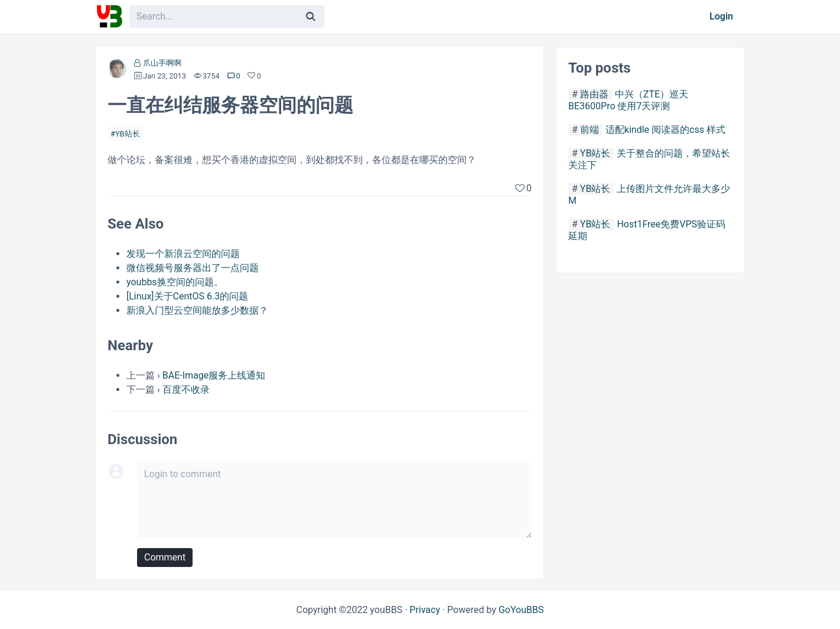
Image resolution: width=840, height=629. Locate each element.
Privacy (425, 610)
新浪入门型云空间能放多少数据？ (197, 310)
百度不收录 (186, 390)
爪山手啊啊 (162, 63)
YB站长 (128, 134)
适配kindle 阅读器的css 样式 (665, 130)
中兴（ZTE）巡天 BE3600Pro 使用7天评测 (628, 100)
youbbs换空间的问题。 (175, 282)
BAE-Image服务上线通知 (214, 375)
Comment (165, 557)
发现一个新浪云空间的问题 (183, 254)
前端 (590, 130)
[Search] (311, 17)
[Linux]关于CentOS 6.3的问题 (187, 296)
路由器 (594, 94)
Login (721, 16)
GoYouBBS (521, 610)
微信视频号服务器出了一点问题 (193, 268)
